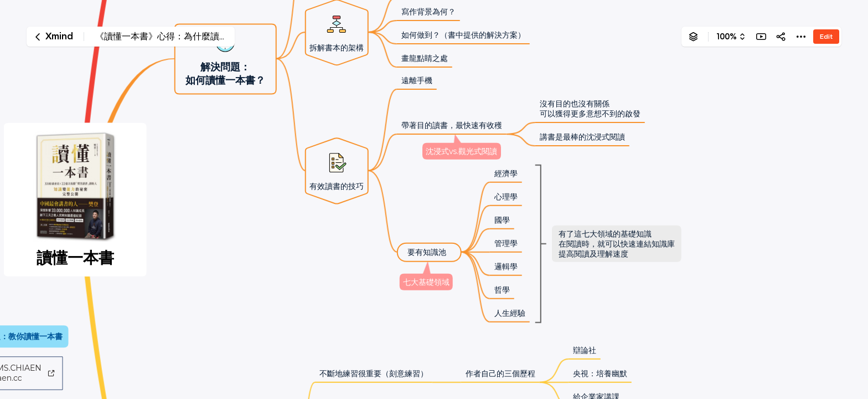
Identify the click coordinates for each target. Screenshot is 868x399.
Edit (826, 36)
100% (727, 37)
